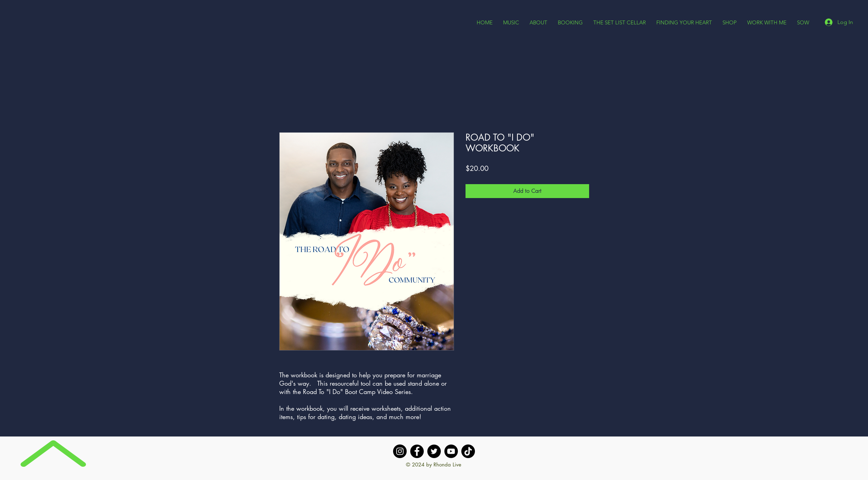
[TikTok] (468, 451)
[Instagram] (400, 451)
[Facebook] (417, 451)
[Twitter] (434, 451)
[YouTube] (451, 451)
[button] (538, 23)
